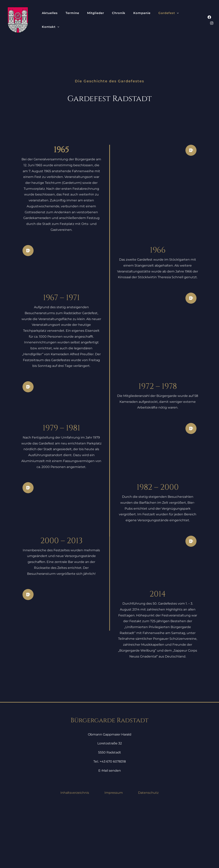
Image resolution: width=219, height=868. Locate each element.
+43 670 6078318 (113, 821)
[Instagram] (212, 20)
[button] (151, 20)
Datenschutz (148, 852)
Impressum (114, 852)
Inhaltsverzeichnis (75, 852)
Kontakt (164, 20)
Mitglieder (84, 20)
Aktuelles (47, 20)
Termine (65, 20)
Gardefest (142, 20)
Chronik (102, 20)
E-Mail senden (110, 830)
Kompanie (121, 20)
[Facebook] (203, 20)
